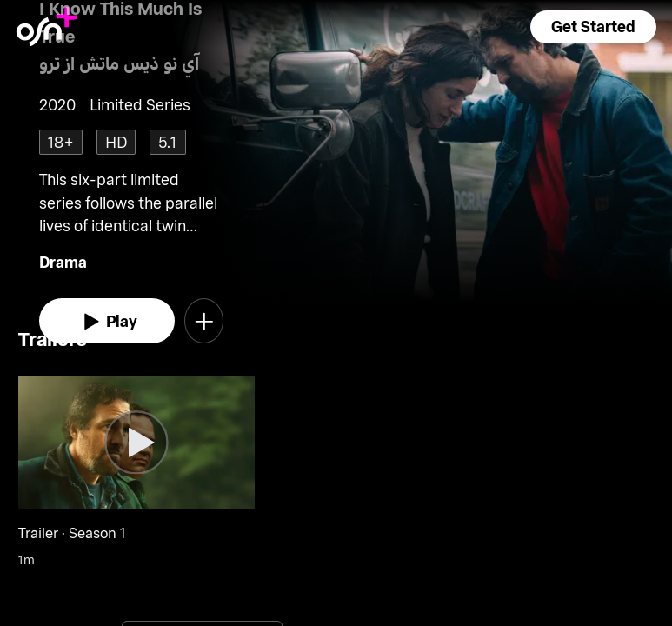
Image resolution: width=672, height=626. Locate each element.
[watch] (107, 321)
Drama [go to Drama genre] (63, 262)
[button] (593, 27)
